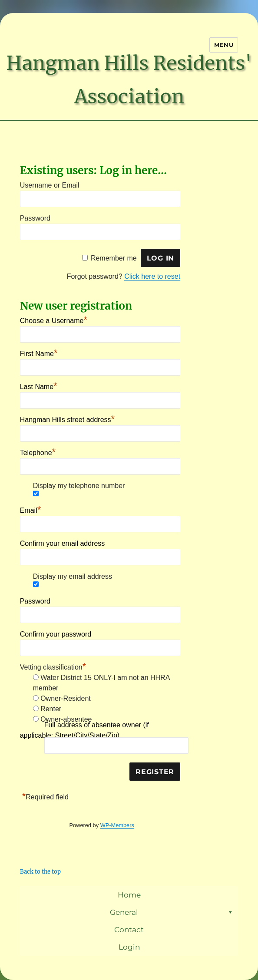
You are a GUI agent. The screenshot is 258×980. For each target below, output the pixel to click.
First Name (39, 353)
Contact (129, 930)
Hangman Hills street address (67, 419)
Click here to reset (152, 276)
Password (35, 218)
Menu (224, 45)
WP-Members (117, 825)
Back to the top (40, 871)
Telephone (38, 452)
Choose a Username (54, 320)
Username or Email (50, 185)
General (172, 912)
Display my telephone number (79, 486)
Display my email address (73, 576)
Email (31, 509)
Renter (51, 709)
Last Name (39, 386)
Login (129, 947)
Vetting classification (53, 667)
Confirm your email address (63, 543)
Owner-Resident (66, 698)
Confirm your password (56, 634)
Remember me (114, 258)
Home (129, 895)
